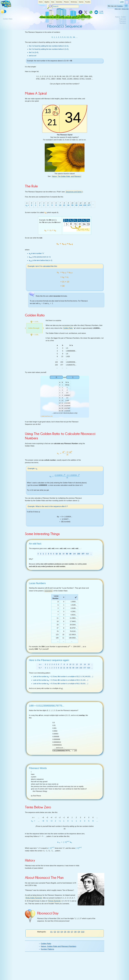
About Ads (125, 9)
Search (49, 976)
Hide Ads (118, 9)
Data (53, 2)
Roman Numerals (54, 901)
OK (126, 6)
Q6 (69, 932)
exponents (48, 591)
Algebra (47, 2)
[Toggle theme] (1, 11)
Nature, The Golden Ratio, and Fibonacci (66, 176)
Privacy (87, 976)
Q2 (55, 932)
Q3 (58, 932)
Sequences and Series (74, 192)
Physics (66, 2)
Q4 (62, 932)
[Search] (66, 6)
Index (55, 976)
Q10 (83, 932)
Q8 (75, 932)
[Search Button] (50, 6)
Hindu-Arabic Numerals (34, 898)
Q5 (65, 932)
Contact (67, 976)
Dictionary (74, 2)
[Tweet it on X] (86, 12)
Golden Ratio (68, 328)
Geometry (59, 2)
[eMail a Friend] (96, 12)
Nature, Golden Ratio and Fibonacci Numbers (59, 946)
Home (41, 2)
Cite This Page (77, 976)
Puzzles (88, 2)
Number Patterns (47, 949)
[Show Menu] (127, 4)
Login (122, 2)
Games (81, 2)
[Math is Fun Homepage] (6, 7)
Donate (42, 976)
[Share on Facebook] (80, 12)
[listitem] (41, 2)
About (61, 976)
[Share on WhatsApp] (91, 12)
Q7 (72, 932)
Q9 (79, 932)
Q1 (51, 932)
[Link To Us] (101, 12)
